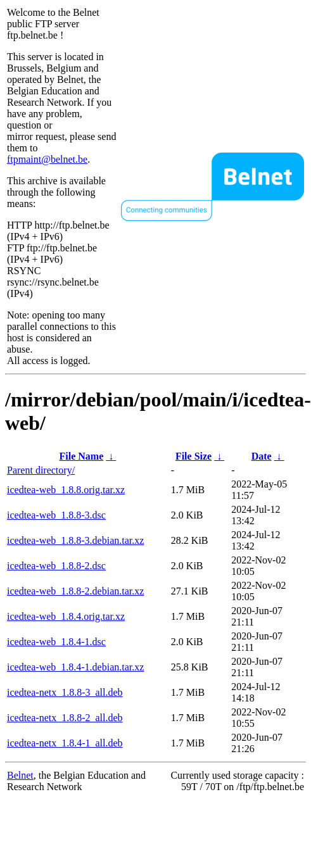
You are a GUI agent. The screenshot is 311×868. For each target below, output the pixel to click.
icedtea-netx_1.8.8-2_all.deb (65, 718)
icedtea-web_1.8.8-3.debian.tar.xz (75, 540)
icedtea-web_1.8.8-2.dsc (56, 566)
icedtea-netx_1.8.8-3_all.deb (65, 692)
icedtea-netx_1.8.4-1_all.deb (65, 743)
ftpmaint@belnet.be (47, 159)
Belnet (20, 775)
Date (262, 456)
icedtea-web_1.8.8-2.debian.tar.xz (75, 591)
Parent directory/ (41, 470)
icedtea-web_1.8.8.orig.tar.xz (66, 490)
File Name (82, 456)
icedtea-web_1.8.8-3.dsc (56, 515)
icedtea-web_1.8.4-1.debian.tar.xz (75, 667)
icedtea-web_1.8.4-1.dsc (56, 642)
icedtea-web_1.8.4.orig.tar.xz (66, 616)
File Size (194, 456)
